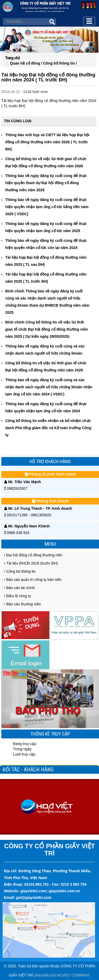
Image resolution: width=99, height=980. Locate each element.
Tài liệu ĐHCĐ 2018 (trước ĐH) (31, 563)
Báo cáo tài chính (19, 588)
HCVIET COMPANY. (74, 975)
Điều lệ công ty (17, 596)
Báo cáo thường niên (22, 604)
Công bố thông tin (20, 571)
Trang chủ (13, 58)
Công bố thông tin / (60, 63)
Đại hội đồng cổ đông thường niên (33, 555)
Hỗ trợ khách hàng (50, 461)
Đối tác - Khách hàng (28, 770)
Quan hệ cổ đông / (27, 63)
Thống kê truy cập (50, 734)
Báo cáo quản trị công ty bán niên (33, 580)
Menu (50, 544)
